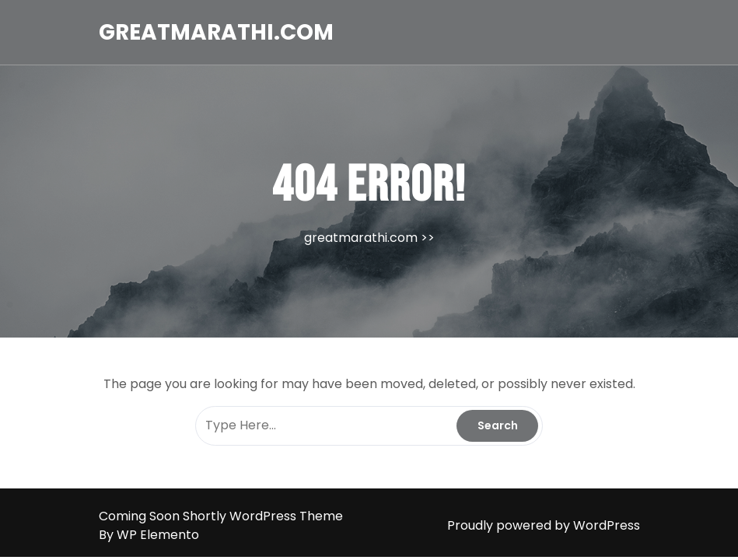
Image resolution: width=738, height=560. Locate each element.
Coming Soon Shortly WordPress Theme (221, 516)
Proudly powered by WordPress (544, 525)
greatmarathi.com (216, 32)
